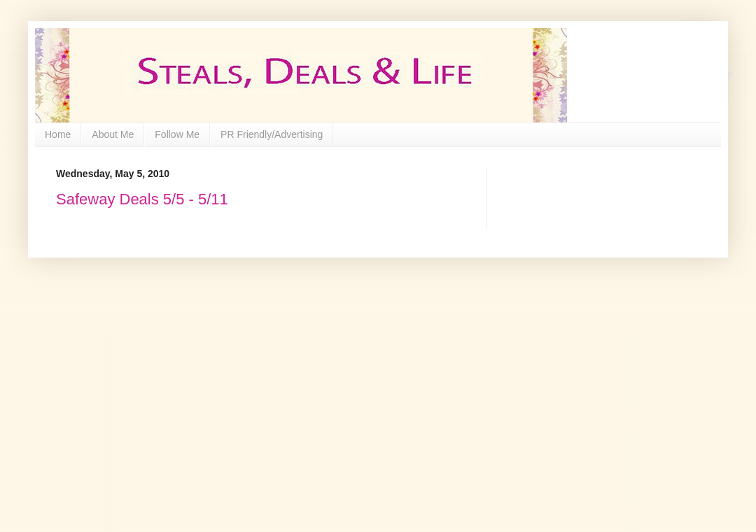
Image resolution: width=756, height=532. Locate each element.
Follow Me (177, 134)
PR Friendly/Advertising (272, 134)
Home (58, 134)
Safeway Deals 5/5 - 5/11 (142, 199)
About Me (113, 134)
